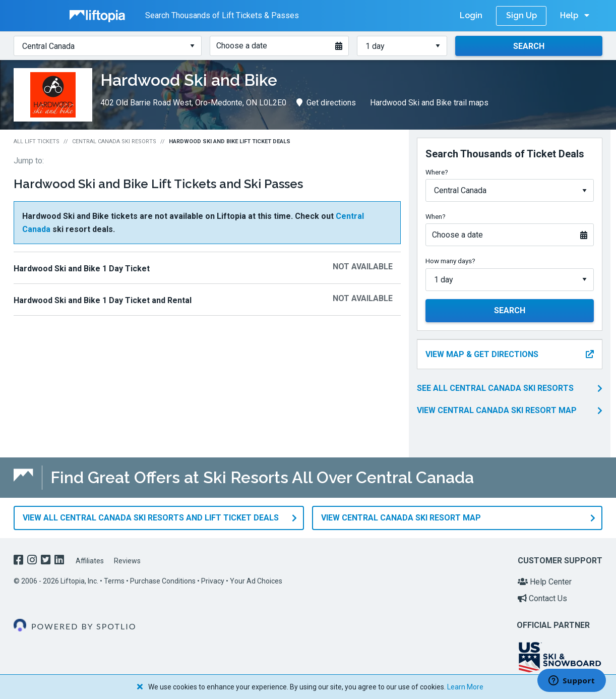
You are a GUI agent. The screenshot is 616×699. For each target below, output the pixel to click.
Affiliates (90, 561)
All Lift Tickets (37, 141)
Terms (114, 581)
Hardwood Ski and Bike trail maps (429, 103)
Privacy (213, 581)
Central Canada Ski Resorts (114, 141)
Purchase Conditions (163, 581)
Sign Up (521, 15)
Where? (437, 172)
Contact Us (542, 598)
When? (436, 216)
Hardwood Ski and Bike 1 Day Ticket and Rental (103, 300)
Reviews (127, 561)
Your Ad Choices (256, 581)
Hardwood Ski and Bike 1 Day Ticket (82, 269)
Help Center (545, 582)
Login (471, 15)
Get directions (326, 103)
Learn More (465, 687)
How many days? (450, 261)
